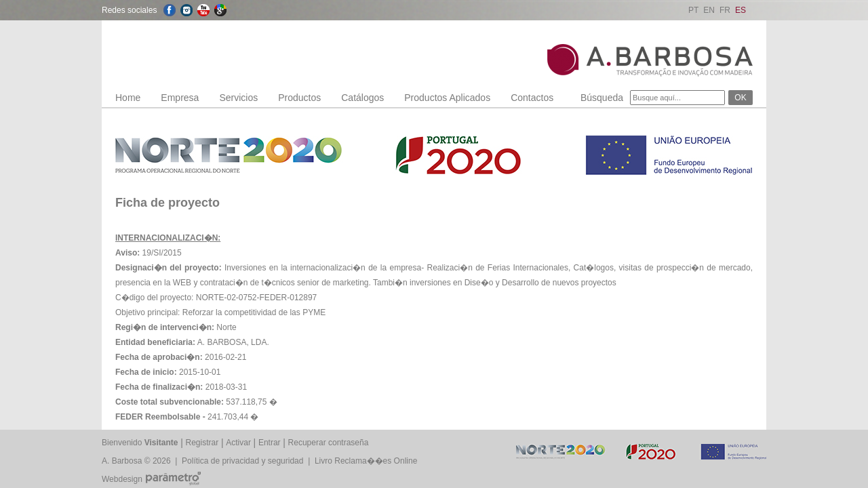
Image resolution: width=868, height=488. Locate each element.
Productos (299, 98)
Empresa (180, 98)
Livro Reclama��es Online (366, 461)
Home (128, 98)
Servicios (238, 98)
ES (741, 10)
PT (693, 10)
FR (725, 10)
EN (709, 10)
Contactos (532, 98)
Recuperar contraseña (329, 443)
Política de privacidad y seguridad (242, 461)
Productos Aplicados (447, 98)
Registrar (202, 443)
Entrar (270, 443)
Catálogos (362, 98)
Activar (238, 443)
